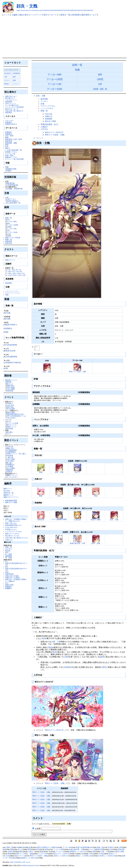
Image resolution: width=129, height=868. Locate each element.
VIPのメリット (11, 103)
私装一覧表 (9, 155)
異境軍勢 (9, 283)
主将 (6, 77)
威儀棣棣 (9, 556)
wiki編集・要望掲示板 (14, 189)
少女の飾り (10, 461)
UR (8, 230)
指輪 (6, 325)
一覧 (68, 15)
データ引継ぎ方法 (12, 105)
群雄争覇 (10, 391)
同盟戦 (9, 171)
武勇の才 (49, 116)
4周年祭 (9, 472)
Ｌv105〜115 (20, 273)
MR (8, 223)
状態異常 (9, 122)
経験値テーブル (11, 157)
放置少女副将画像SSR (84, 847)
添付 (45, 15)
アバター (44, 101)
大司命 (59, 543)
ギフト (9, 434)
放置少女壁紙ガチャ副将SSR (47, 847)
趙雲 (102, 657)
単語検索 (76, 15)
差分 (27, 15)
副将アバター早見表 (13, 238)
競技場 (6, 84)
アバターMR (11, 221)
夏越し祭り (10, 448)
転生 (7, 146)
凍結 (21, 15)
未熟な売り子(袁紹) (12, 578)
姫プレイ (10, 384)
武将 (8, 201)
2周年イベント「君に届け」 (17, 454)
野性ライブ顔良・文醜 (77, 372)
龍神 (10, 362)
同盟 (7, 167)
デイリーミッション (13, 293)
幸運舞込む (10, 464)
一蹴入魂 (10, 457)
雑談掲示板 (10, 183)
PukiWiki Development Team (30, 866)
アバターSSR (12, 232)
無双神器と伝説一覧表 (14, 139)
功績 (7, 295)
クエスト (7, 80)
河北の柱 (49, 114)
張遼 (66, 667)
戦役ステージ (10, 260)
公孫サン (31, 852)
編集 (15, 15)
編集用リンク (9, 495)
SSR (8, 234)
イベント (16, 84)
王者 (6, 362)
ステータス (9, 120)
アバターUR (11, 229)
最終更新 (85, 15)
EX (8, 220)
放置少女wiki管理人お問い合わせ (20, 862)
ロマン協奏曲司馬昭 (59, 519)
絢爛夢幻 (9, 588)
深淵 (6, 368)
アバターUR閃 (12, 225)
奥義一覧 (9, 239)
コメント (40, 138)
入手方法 (44, 129)
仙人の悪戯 (10, 468)
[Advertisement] (65, 37)
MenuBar (7, 491)
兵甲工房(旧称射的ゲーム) (16, 416)
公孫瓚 (66, 657)
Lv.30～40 (10, 270)
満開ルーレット (12, 475)
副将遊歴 (9, 241)
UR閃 (9, 227)
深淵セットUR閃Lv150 (84, 856)
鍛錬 (7, 137)
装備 (14, 80)
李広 (7, 552)
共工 (7, 583)
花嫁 (77, 70)
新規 (63, 15)
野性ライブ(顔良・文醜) (55, 135)
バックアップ (36, 15)
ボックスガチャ (12, 477)
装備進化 (9, 134)
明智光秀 (41, 520)
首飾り (14, 325)
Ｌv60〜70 (10, 272)
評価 (42, 104)
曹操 (50, 647)
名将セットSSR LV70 (61, 856)
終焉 (10, 357)
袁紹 (7, 572)
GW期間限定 (11, 452)
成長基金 (9, 112)
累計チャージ (11, 425)
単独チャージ (11, 427)
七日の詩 (10, 446)
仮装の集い (10, 407)
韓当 (59, 496)
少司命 (41, 543)
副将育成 (9, 141)
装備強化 (9, 132)
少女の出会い (11, 418)
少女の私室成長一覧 (14, 150)
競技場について (11, 380)
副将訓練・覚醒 (11, 143)
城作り (8, 148)
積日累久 (10, 432)
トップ (7, 15)
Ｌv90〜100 (11, 273)
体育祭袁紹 (9, 574)
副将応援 (9, 243)
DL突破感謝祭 (12, 450)
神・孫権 (9, 558)
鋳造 (7, 145)
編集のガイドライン (11, 497)
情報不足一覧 (9, 493)
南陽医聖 (10, 470)
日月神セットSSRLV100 (107, 856)
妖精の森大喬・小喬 (77, 543)
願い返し (10, 463)
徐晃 (71, 667)
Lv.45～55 (17, 270)
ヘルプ (94, 15)
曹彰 (41, 496)
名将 (13, 351)
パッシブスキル (47, 108)
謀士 (16, 201)
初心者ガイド (10, 98)
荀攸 (54, 652)
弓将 (12, 201)
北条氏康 (77, 520)
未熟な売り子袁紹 (12, 576)
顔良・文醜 (27, 6)
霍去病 (8, 551)
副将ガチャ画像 (11, 502)
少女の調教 (10, 389)
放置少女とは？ (11, 96)
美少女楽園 (10, 409)
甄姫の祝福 (10, 412)
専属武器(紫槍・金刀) (49, 124)
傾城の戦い (10, 385)
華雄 (96, 496)
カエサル (9, 549)
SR (8, 236)
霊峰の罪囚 (9, 585)
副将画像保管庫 (11, 500)
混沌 (19, 362)
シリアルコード (11, 100)
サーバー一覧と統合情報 (14, 159)
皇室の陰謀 (10, 387)
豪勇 (6, 351)
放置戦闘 (9, 102)
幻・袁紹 (9, 554)
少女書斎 (10, 466)
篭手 (10, 325)
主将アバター (11, 199)
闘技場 (9, 382)
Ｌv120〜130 (11, 275)
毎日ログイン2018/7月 (54, 132)
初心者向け (8, 73)
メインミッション (12, 291)
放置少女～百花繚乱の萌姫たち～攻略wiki (16, 520)
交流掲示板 (16, 73)
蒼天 (10, 351)
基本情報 (44, 99)
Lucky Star (10, 405)
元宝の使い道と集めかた (14, 111)
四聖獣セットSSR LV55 (78, 852)
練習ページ (8, 489)
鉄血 (10, 345)
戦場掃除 (49, 119)
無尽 (6, 357)
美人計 (9, 421)
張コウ (77, 472)
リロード (53, 15)
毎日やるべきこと (12, 109)
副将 (14, 77)
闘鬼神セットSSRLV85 (29, 858)
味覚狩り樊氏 (96, 520)
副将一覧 (9, 218)
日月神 (14, 362)
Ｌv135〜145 (21, 275)
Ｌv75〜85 (18, 272)
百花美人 (10, 403)
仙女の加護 (10, 459)
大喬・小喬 (56, 642)
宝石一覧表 (9, 136)
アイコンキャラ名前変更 (14, 107)
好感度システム (11, 152)
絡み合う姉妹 (50, 121)
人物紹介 (44, 127)
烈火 (6, 345)
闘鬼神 (14, 357)
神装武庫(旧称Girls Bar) (15, 414)
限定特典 (10, 429)
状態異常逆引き (11, 124)
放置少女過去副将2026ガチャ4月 (16, 564)
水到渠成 (10, 455)
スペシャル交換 (12, 423)
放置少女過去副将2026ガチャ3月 (16, 569)
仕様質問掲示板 (12, 185)
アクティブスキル (48, 106)
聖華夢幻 (9, 587)
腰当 (10, 328)
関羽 (104, 667)
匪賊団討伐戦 (11, 169)
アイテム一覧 (10, 154)
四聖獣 (14, 345)
